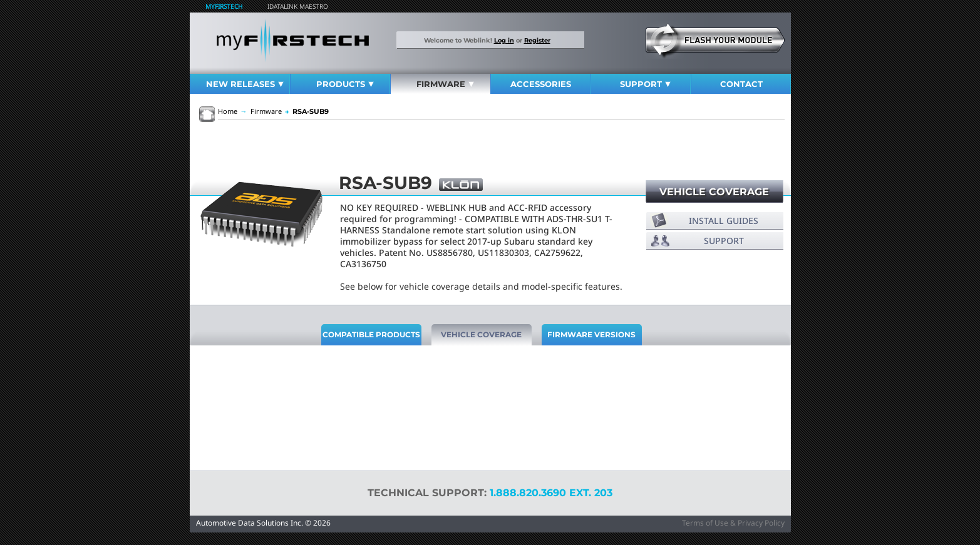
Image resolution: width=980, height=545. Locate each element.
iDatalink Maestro (298, 6)
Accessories (541, 84)
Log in (504, 40)
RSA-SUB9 (307, 111)
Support (645, 84)
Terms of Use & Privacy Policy (733, 523)
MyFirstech (224, 6)
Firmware (445, 84)
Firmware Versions (591, 334)
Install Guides (724, 221)
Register (537, 40)
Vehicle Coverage (714, 192)
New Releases (245, 84)
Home (228, 111)
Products (345, 84)
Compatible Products (371, 334)
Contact (741, 84)
